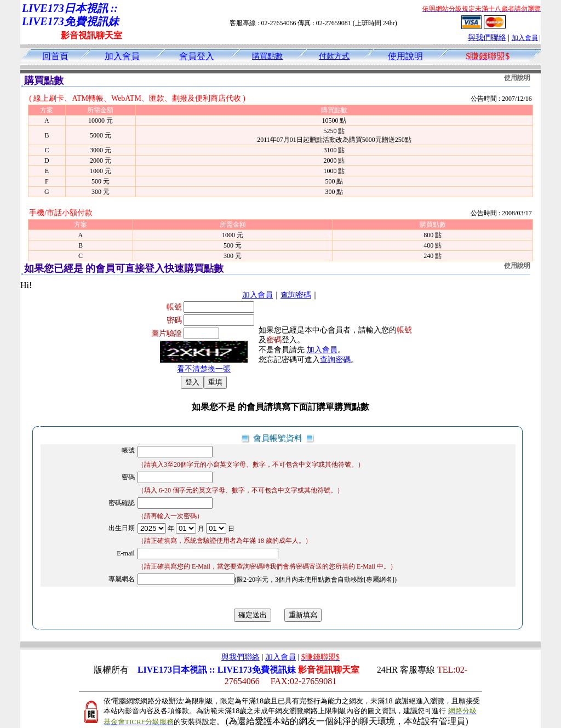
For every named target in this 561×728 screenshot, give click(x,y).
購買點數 (267, 56)
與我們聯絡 (487, 38)
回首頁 (55, 56)
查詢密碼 (296, 295)
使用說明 (405, 56)
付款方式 (334, 56)
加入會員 (525, 38)
